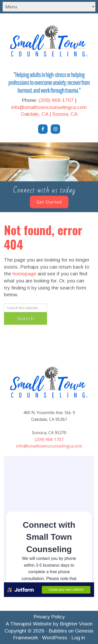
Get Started (49, 202)
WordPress (55, 638)
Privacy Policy (49, 617)
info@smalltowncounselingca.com (49, 107)
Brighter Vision (76, 624)
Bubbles (58, 631)
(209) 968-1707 (56, 100)
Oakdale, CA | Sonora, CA (49, 114)
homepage (24, 274)
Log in (78, 638)
